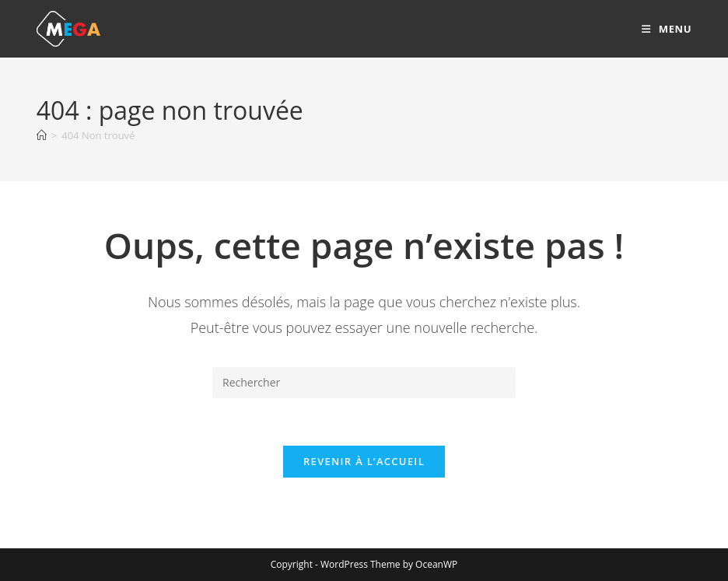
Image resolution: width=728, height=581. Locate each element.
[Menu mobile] (667, 29)
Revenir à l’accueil (364, 461)
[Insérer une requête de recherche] (364, 383)
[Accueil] (42, 135)
